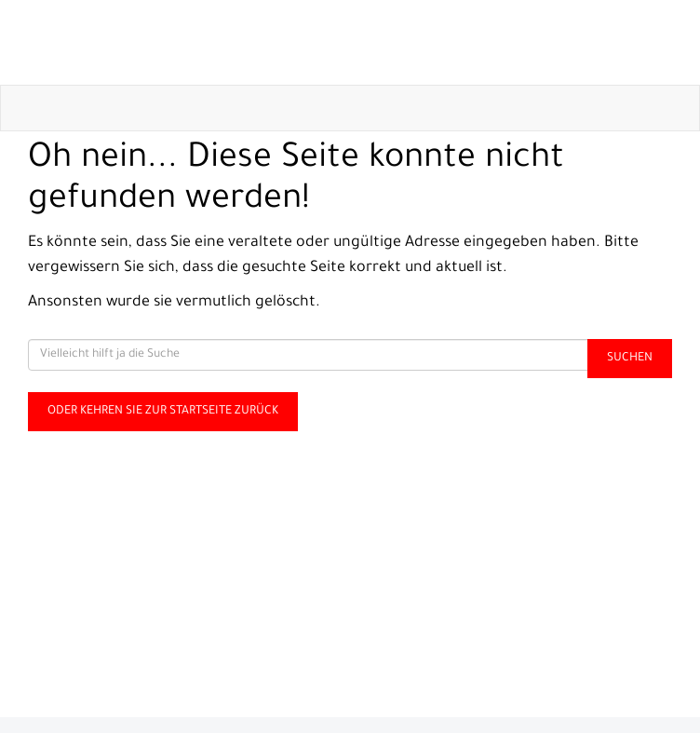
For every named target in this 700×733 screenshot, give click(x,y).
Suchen (630, 359)
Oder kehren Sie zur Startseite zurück (163, 412)
